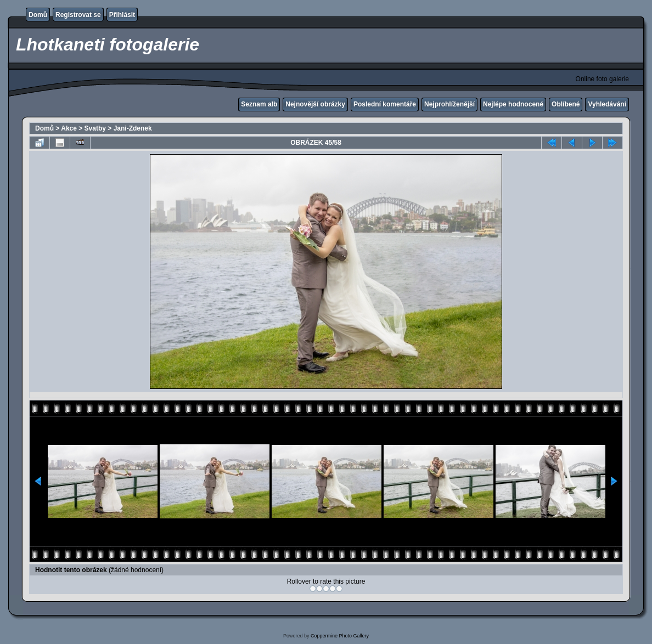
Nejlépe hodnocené (513, 104)
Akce (69, 128)
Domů (38, 15)
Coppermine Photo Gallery (340, 636)
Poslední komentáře (385, 104)
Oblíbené (566, 104)
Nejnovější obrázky (315, 104)
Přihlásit (122, 15)
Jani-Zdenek (133, 128)
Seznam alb (259, 104)
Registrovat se (78, 15)
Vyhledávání (607, 104)
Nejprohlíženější (449, 104)
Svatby (95, 128)
